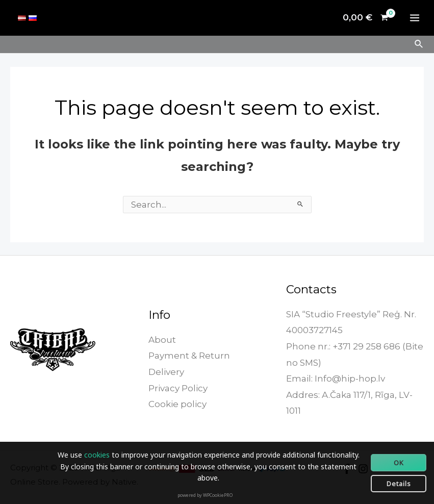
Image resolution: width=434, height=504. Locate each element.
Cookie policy (177, 404)
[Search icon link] (419, 44)
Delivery (166, 372)
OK (399, 463)
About (162, 340)
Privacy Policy (178, 388)
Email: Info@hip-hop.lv (336, 379)
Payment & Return (189, 356)
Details (399, 484)
